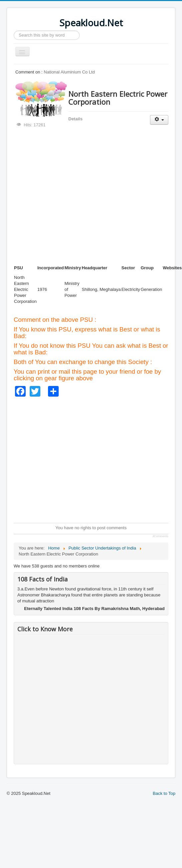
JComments (160, 536)
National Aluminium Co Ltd (69, 72)
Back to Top (164, 793)
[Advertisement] (62, 196)
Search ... (14, 31)
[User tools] (159, 120)
